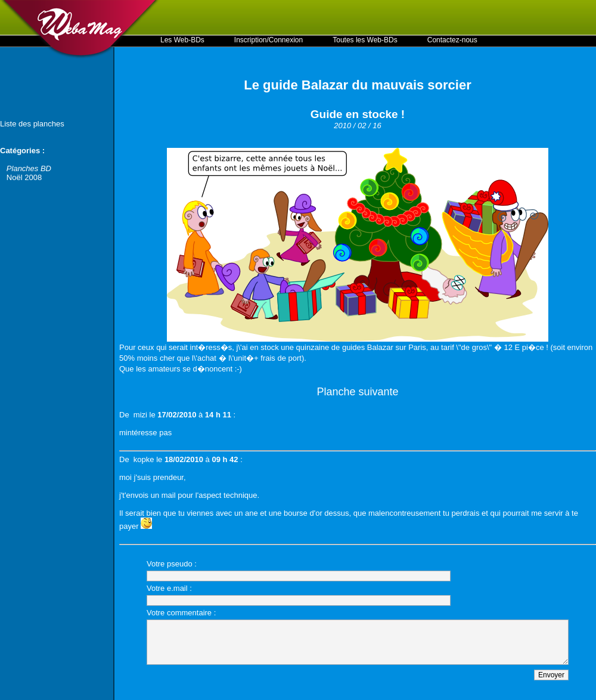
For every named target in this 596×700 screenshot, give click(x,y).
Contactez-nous (452, 40)
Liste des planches (32, 124)
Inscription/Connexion (268, 40)
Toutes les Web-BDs (365, 40)
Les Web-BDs (182, 40)
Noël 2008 (24, 177)
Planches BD (29, 168)
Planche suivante (357, 392)
